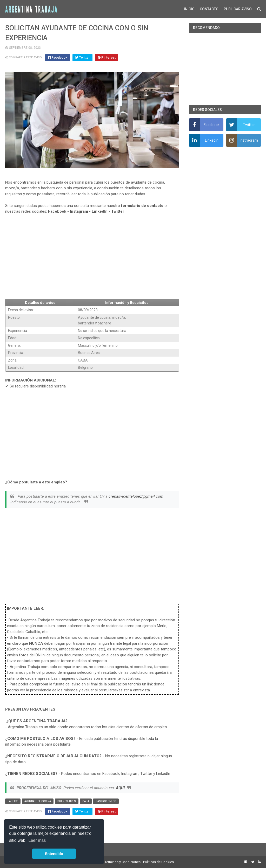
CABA (86, 801)
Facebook (57, 211)
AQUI (120, 788)
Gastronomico (106, 801)
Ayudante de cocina (38, 801)
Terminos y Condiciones (123, 862)
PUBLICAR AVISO (238, 9)
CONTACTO (209, 9)
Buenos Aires (67, 801)
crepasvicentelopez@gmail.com (136, 496)
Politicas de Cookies (158, 862)
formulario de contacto (142, 206)
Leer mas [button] (37, 840)
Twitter (118, 211)
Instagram (79, 211)
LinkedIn (100, 211)
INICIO (189, 9)
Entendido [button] (54, 854)
